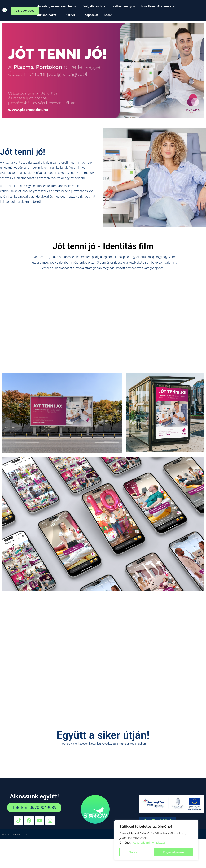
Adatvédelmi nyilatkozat (149, 843)
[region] (156, 840)
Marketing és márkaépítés (56, 6)
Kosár (108, 15)
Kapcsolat (91, 15)
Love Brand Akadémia (158, 6)
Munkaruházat (48, 15)
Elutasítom (136, 852)
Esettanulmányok (123, 6)
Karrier (72, 15)
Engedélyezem (174, 852)
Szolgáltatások (94, 6)
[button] (56, 6)
